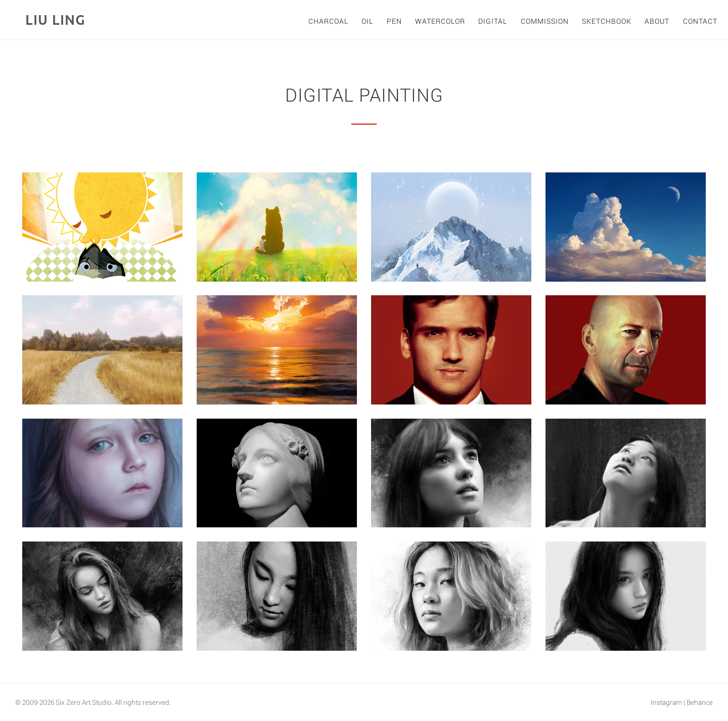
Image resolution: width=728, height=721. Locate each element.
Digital (493, 21)
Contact (700, 21)
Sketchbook (607, 21)
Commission (545, 21)
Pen (394, 21)
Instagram (666, 702)
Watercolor (440, 21)
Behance (700, 702)
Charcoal (328, 21)
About (657, 21)
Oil (367, 21)
